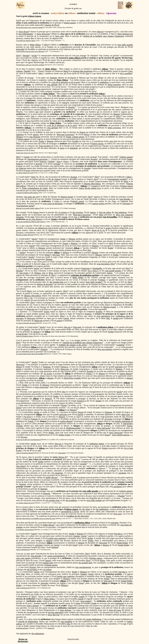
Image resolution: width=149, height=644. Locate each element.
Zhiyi (46, 45)
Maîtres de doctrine (45, 284)
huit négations (121, 212)
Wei (26, 298)
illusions (117, 114)
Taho (68, 624)
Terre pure (59, 36)
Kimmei (88, 314)
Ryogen (94, 159)
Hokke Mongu (51, 477)
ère (80, 364)
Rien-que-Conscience (66, 134)
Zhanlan (26, 56)
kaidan (116, 318)
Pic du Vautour (54, 179)
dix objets (86, 509)
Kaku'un (43, 161)
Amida (65, 217)
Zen (87, 73)
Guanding (120, 345)
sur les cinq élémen (34, 219)
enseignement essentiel (117, 179)
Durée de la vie (98, 230)
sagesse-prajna (98, 204)
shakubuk (74, 148)
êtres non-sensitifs (105, 349)
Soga (59, 161)
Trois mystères (45, 146)
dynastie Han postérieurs (83, 71)
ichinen (102, 280)
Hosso (87, 134)
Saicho (34, 56)
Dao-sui (67, 327)
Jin (31, 298)
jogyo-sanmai (33, 606)
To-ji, (90, 271)
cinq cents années (23, 558)
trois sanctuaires (103, 316)
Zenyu (66, 161)
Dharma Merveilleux (92, 184)
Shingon (19, 137)
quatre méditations (94, 619)
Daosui (19, 367)
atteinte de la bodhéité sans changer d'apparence (104, 36)
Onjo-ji (96, 271)
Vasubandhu (97, 268)
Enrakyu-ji (82, 401)
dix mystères (77, 212)
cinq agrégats (52, 85)
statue (78, 603)
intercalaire (62, 453)
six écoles (48, 374)
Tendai (68, 137)
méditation (104, 82)
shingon (66, 253)
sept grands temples (113, 271)
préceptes (127, 204)
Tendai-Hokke (122, 543)
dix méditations (102, 509)
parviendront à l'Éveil (70, 512)
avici (111, 141)
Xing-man (77, 327)
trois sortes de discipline (53, 204)
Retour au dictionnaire (23, 640)
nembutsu (119, 603)
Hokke (51, 433)
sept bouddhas (66, 621)
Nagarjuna (85, 268)
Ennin (85, 385)
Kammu (99, 312)
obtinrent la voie (45, 228)
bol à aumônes (126, 73)
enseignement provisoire (38, 159)
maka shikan (75, 58)
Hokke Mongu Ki (60, 457)
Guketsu (19, 71)
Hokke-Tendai (64, 435)
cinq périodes (125, 199)
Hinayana (31, 309)
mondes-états (48, 563)
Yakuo (129, 177)
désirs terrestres (114, 85)
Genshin (51, 161)
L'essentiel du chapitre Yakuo (26, 41)
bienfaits (54, 78)
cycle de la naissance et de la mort (65, 82)
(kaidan (76, 536)
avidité (76, 141)
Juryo (96, 179)
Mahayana (38, 321)
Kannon (74, 177)
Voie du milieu (105, 212)
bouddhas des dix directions (78, 516)
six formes (63, 212)
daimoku (44, 489)
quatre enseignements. (56, 556)
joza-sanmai (86, 601)
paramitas (59, 473)
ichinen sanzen (70, 23)
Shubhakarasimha (73, 428)
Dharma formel (67, 197)
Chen (130, 71)
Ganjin (66, 318)
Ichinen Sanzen (35, 16)
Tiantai (65, 243)
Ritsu (101, 215)
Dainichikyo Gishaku (72, 378)
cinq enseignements (83, 567)
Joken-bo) (51, 628)
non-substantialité (26, 34)
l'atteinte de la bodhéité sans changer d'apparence (83, 343)
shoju (62, 148)
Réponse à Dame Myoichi (25, 235)
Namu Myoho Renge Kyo (90, 188)
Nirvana (24, 437)
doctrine (39, 164)
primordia (20, 49)
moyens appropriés (56, 612)
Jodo (32, 217)
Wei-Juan (56, 255)
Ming (66, 71)
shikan (102, 94)
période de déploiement (28, 621)
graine (108, 228)
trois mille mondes (125, 45)
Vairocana (20, 364)
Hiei (89, 250)
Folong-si (64, 367)
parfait (59, 321)
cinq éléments (35, 137)
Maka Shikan (49, 599)
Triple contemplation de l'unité (35, 188)
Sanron (36, 134)
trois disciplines (103, 264)
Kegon (82, 132)
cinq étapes (21, 466)
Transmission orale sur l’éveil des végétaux (30, 65)
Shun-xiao (65, 369)
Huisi (33, 177)
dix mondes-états (57, 282)
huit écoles (24, 273)
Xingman (47, 367)
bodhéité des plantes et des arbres (73, 345)
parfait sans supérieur (57, 538)
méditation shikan (97, 444)
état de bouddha (110, 217)
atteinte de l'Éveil (52, 25)
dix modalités (71, 500)
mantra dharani (126, 374)
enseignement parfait (25, 206)
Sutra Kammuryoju (125, 34)
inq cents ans (30, 197)
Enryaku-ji (118, 534)
